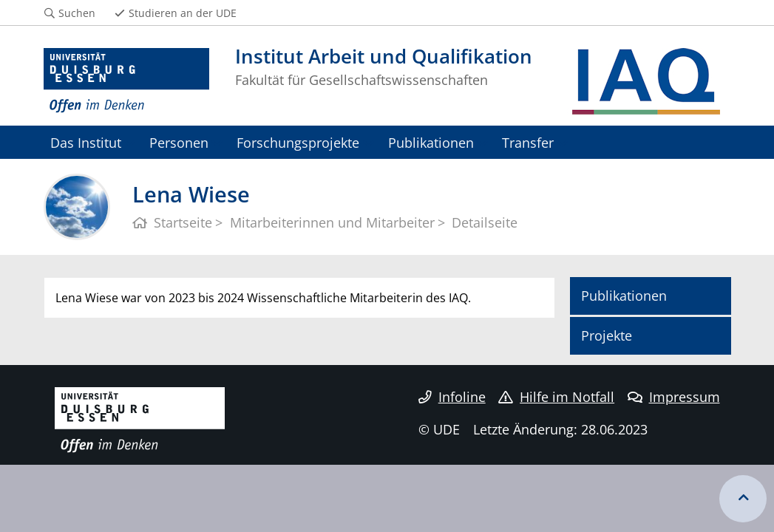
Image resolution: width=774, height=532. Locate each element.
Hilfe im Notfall (556, 397)
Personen (179, 142)
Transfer (528, 142)
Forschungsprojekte (298, 142)
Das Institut (86, 142)
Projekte (607, 335)
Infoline (452, 397)
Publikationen (431, 142)
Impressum (674, 397)
